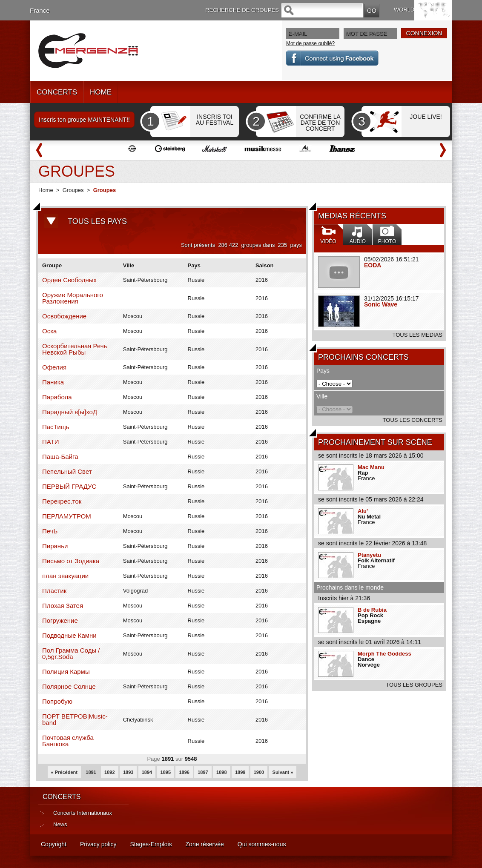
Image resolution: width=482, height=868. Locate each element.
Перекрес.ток (62, 501)
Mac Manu (371, 467)
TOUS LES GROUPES (414, 685)
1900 (259, 772)
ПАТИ (51, 442)
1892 (109, 772)
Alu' (363, 511)
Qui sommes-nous (262, 844)
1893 (128, 772)
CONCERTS (57, 92)
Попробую (57, 701)
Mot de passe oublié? (310, 43)
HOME (101, 92)
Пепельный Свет (67, 471)
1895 (166, 772)
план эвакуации (65, 576)
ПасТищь (56, 427)
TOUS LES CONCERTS (413, 420)
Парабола (57, 397)
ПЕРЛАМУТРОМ (67, 516)
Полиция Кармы (66, 672)
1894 (147, 772)
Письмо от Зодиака (71, 561)
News (60, 824)
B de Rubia (372, 610)
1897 (203, 772)
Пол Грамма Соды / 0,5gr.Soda (71, 653)
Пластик (54, 591)
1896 (184, 772)
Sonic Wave (381, 304)
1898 (221, 772)
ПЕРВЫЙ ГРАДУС (69, 486)
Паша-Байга (60, 457)
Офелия (54, 367)
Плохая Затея (63, 606)
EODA (373, 265)
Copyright (54, 844)
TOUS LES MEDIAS (417, 335)
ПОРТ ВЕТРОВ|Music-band (75, 719)
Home (46, 190)
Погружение (60, 620)
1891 (91, 772)
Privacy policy (98, 844)
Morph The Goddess (384, 654)
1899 (240, 772)
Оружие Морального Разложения (73, 298)
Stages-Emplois (151, 844)
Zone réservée (205, 844)
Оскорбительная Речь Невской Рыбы (75, 349)
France (40, 10)
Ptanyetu (369, 555)
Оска (49, 331)
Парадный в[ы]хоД (70, 412)
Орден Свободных (69, 280)
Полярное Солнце (69, 686)
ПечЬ (50, 531)
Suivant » (283, 772)
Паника (53, 382)
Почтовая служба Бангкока (68, 741)
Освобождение (64, 316)
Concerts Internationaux (83, 813)
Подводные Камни (69, 635)
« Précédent (64, 772)
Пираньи (55, 546)
